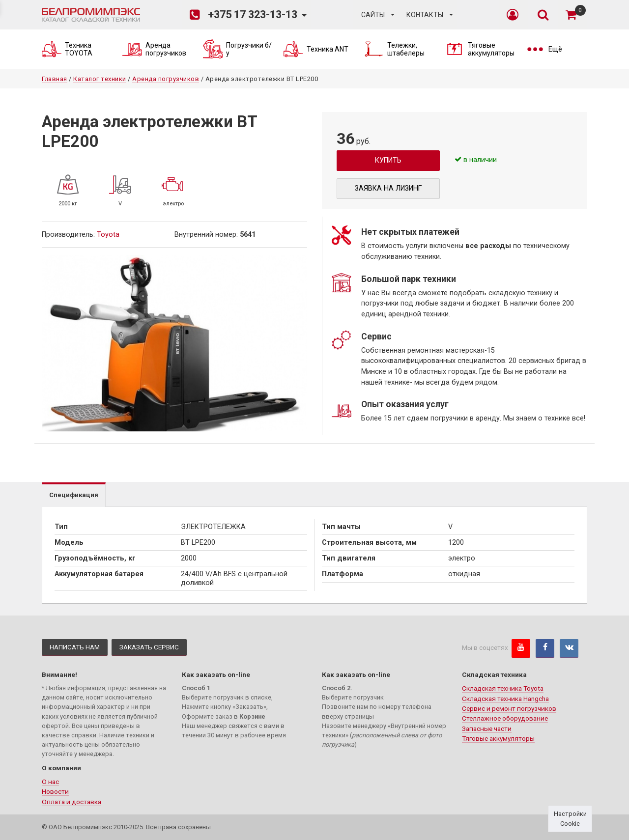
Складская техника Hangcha (505, 699)
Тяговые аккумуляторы (498, 738)
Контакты (425, 15)
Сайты (373, 15)
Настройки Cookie (570, 818)
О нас (50, 782)
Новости (55, 791)
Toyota (108, 235)
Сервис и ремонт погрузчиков (509, 708)
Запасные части (487, 728)
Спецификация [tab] (74, 495)
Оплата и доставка (71, 802)
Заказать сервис (149, 647)
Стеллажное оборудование (505, 718)
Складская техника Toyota (503, 688)
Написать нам (75, 647)
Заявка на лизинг (388, 188)
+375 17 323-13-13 (243, 15)
